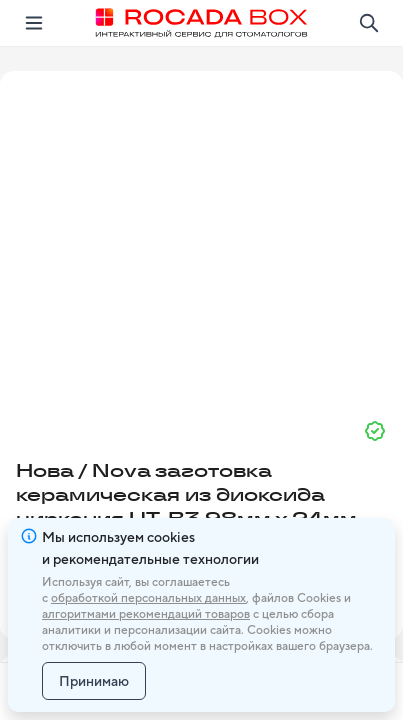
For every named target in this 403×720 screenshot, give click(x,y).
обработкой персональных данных (148, 598)
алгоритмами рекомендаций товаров (146, 614)
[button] (202, 237)
